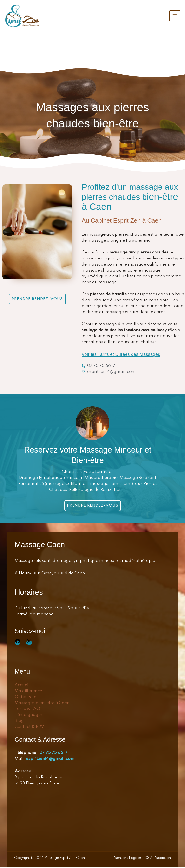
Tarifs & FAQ (27, 710)
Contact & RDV (29, 728)
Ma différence (28, 692)
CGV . (149, 859)
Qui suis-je (26, 698)
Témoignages (29, 716)
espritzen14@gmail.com (50, 760)
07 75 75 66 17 (53, 754)
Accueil (22, 686)
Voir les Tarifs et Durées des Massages (126, 355)
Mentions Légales (128, 859)
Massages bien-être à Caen (42, 704)
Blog (19, 722)
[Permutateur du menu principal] (175, 16)
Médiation (162, 859)
